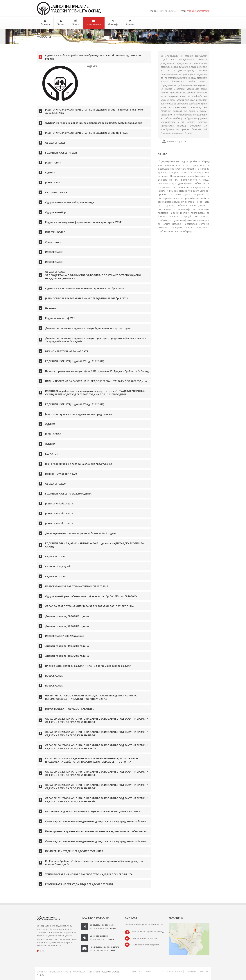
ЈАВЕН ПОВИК (53, 163)
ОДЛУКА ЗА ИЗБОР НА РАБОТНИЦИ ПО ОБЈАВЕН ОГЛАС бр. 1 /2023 (85, 288)
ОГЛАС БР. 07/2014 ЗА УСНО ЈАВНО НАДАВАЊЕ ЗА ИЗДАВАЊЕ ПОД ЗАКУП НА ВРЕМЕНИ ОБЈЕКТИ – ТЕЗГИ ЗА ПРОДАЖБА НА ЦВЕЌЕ (97, 734)
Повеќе (113, 928)
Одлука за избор (55, 212)
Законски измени (99, 936)
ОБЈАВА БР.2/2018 (55, 556)
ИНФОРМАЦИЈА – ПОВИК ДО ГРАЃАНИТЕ (69, 709)
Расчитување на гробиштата (104, 947)
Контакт (130, 24)
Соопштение (53, 242)
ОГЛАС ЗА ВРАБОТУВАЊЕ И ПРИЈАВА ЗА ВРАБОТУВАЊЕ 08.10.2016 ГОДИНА (89, 606)
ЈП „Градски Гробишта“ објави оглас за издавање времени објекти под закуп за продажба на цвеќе (94, 863)
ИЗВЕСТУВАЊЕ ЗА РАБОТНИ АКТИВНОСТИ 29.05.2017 (77, 586)
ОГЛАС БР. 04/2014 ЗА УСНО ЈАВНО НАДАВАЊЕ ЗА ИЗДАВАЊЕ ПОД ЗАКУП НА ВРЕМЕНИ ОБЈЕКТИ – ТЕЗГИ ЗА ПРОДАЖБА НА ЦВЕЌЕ (97, 773)
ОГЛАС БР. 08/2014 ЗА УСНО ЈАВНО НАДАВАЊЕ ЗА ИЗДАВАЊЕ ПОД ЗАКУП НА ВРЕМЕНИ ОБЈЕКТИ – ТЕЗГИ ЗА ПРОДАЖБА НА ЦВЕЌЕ (97, 720)
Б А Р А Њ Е (52, 454)
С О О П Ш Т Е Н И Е (56, 192)
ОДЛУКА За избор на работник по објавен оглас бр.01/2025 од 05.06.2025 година (94, 123)
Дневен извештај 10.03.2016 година (67, 656)
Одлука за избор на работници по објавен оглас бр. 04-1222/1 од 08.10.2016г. (91, 596)
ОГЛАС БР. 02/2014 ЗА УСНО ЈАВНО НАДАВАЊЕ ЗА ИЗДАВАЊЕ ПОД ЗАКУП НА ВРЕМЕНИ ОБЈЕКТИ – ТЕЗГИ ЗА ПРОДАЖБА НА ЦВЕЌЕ (97, 800)
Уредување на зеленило (102, 925)
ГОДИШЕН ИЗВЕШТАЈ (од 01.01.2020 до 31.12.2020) (75, 404)
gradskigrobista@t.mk (198, 11)
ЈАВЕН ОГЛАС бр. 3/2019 (59, 504)
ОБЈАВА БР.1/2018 (55, 576)
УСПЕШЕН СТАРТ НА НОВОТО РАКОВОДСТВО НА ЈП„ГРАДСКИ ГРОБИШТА (89, 874)
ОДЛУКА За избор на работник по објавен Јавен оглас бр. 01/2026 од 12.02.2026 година (93, 57)
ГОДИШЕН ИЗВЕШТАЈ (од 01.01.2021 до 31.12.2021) (75, 361)
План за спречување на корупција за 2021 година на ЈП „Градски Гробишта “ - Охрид (97, 371)
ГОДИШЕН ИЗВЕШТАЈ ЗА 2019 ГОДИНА (68, 494)
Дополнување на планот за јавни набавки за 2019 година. (81, 533)
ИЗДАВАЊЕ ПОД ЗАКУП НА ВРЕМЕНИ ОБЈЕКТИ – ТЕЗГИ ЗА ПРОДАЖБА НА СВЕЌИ (93, 811)
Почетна (45, 24)
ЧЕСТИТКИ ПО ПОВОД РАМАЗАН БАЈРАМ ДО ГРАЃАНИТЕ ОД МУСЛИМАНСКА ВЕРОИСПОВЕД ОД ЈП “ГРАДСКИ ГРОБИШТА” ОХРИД (91, 697)
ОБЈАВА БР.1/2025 (55, 143)
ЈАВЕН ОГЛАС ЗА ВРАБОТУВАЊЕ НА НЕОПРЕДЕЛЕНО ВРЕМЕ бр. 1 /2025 (86, 133)
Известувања (94, 24)
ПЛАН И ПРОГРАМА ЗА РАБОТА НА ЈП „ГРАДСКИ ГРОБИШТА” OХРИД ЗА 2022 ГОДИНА (96, 381)
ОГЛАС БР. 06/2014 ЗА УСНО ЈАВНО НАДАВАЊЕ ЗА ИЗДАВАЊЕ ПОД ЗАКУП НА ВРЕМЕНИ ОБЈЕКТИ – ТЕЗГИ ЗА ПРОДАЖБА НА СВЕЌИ (97, 747)
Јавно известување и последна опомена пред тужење (79, 414)
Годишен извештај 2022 (60, 318)
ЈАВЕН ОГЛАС (53, 182)
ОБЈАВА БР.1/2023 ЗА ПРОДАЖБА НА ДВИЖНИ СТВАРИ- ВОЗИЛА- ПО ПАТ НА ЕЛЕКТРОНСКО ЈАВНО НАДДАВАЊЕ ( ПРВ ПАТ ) (93, 275)
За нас (61, 24)
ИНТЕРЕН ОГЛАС (55, 232)
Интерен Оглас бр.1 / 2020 (61, 474)
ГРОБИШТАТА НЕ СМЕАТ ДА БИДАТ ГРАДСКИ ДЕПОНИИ (79, 884)
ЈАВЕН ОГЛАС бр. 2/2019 (59, 513)
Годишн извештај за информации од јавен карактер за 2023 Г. (84, 222)
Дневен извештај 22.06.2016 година (67, 626)
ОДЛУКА (50, 172)
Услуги (76, 24)
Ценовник (51, 308)
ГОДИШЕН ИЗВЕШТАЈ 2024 (61, 153)
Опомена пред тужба (58, 566)
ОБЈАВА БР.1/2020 (55, 484)
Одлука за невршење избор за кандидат (70, 202)
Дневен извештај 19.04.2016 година (67, 646)
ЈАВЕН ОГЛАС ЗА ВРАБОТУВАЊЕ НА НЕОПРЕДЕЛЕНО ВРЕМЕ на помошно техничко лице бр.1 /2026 (94, 111)
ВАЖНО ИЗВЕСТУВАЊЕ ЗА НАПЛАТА (67, 351)
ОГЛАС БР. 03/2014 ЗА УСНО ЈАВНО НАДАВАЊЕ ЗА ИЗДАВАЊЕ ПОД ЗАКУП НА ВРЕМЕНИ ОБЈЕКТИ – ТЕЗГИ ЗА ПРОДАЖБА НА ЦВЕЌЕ (97, 787)
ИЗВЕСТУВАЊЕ (54, 252)
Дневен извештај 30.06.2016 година (67, 616)
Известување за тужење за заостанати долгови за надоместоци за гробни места (96, 831)
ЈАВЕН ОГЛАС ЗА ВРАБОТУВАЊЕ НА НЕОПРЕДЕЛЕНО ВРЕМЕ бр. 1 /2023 (86, 298)
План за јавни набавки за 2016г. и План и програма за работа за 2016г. (88, 666)
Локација (113, 24)
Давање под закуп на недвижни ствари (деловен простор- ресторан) (88, 328)
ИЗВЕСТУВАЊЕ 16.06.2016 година (65, 636)
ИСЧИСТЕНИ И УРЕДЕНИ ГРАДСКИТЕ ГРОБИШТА (74, 851)
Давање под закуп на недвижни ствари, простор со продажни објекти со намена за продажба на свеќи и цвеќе (96, 340)
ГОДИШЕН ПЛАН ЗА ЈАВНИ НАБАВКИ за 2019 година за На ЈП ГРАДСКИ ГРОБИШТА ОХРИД (95, 545)
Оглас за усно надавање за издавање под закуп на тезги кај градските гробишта (95, 821)
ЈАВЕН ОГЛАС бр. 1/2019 (59, 523)
